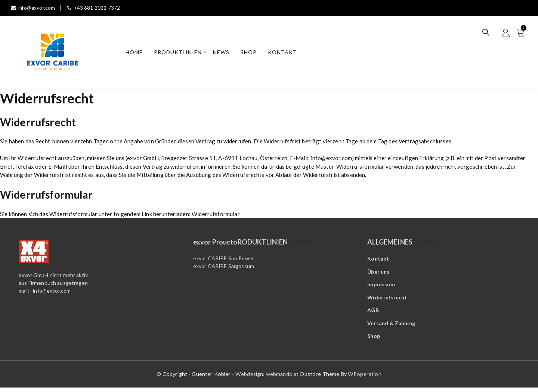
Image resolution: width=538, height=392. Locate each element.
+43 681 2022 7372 (95, 8)
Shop (250, 53)
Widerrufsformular (216, 215)
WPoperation (365, 379)
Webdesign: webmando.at (268, 379)
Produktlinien (179, 53)
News (223, 53)
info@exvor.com (34, 8)
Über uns (378, 273)
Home (136, 53)
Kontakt (284, 53)
